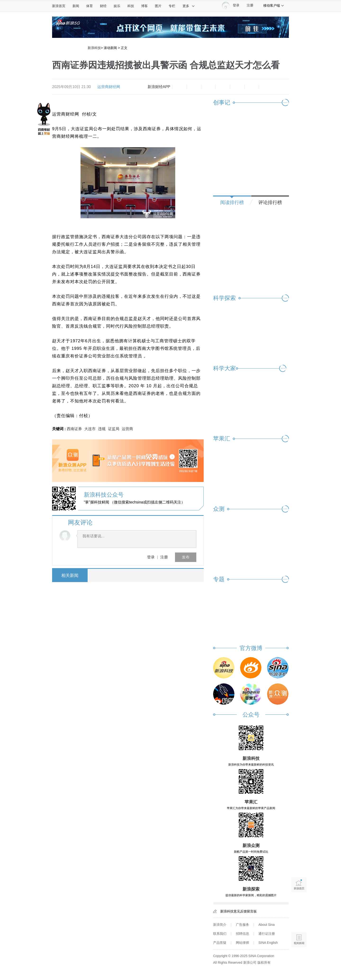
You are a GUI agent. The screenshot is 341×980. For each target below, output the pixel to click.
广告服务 (242, 925)
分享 (252, 87)
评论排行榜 (270, 202)
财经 (103, 6)
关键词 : (59, 429)
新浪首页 (59, 6)
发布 (186, 557)
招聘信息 (242, 934)
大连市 (90, 429)
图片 (158, 6)
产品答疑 (220, 943)
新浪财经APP (159, 87)
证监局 (114, 429)
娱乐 (117, 6)
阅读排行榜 (232, 202)
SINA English (268, 943)
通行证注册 (267, 934)
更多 (189, 6)
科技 (131, 6)
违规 (102, 429)
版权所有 (264, 962)
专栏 (172, 6)
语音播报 (299, 921)
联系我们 (220, 934)
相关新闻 (70, 575)
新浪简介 (220, 925)
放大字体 (194, 87)
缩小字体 (179, 87)
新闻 (76, 6)
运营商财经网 (109, 87)
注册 (250, 5)
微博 (223, 87)
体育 (90, 6)
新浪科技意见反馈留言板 (238, 911)
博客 (144, 6)
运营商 (127, 429)
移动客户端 (274, 5)
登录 (151, 557)
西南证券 (74, 429)
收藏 (208, 87)
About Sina (267, 925)
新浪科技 (94, 48)
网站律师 (242, 943)
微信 (237, 87)
